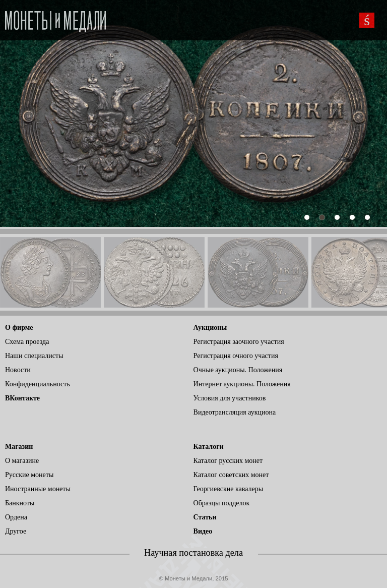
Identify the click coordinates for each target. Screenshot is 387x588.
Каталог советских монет (231, 475)
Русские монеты (29, 475)
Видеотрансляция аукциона (235, 412)
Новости (18, 370)
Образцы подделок (222, 503)
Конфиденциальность (38, 384)
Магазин (19, 447)
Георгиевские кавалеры (229, 489)
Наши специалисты (34, 356)
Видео (203, 531)
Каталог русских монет (228, 461)
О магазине (22, 461)
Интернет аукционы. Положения (242, 384)
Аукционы (210, 328)
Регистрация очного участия (236, 356)
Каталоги (209, 447)
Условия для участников (230, 398)
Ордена (16, 517)
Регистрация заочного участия (239, 342)
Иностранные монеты (38, 489)
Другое (16, 531)
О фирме (19, 328)
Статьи (205, 517)
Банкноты (20, 503)
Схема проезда (27, 342)
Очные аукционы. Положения (238, 370)
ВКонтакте (22, 398)
